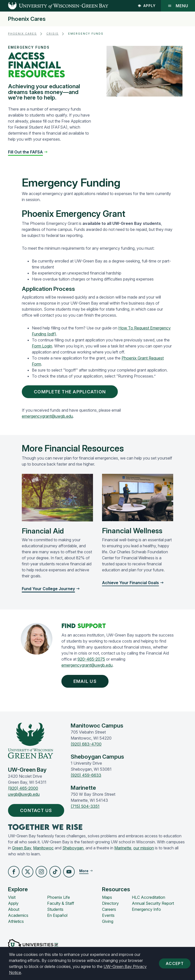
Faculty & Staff (61, 903)
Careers (109, 909)
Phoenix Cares (27, 19)
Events (108, 915)
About (14, 909)
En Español (57, 915)
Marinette (123, 848)
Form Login (42, 346)
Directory (110, 903)
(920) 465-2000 (23, 788)
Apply (147, 6)
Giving (108, 921)
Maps (107, 897)
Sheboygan (73, 848)
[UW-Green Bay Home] (54, 6)
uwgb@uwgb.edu (24, 794)
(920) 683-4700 (86, 744)
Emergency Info (146, 909)
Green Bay (22, 848)
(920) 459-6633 (86, 775)
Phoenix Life (59, 897)
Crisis (53, 34)
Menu (178, 6)
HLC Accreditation (149, 897)
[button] (28, 152)
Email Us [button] (86, 681)
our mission (144, 848)
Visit (12, 897)
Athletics (16, 921)
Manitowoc (43, 848)
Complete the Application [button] (71, 392)
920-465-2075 (91, 659)
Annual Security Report (153, 903)
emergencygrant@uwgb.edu (47, 416)
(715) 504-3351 (85, 806)
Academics (18, 915)
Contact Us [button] (37, 810)
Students (55, 909)
